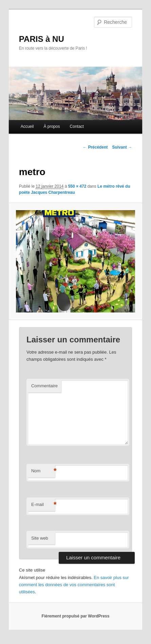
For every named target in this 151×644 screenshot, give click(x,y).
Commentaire (44, 386)
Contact (77, 126)
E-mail (43, 505)
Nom (43, 471)
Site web (40, 538)
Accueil (27, 126)
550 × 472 (77, 186)
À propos (52, 126)
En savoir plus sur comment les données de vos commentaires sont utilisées (74, 585)
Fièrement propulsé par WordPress (76, 616)
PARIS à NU (42, 39)
